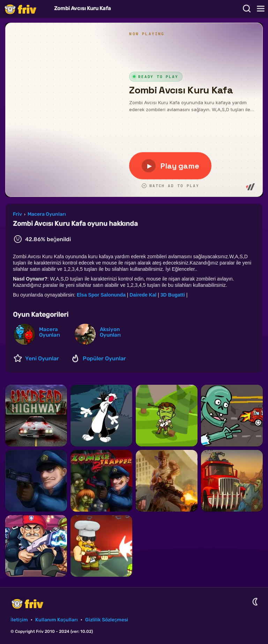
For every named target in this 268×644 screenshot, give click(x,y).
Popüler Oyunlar (104, 358)
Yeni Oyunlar (42, 358)
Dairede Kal (143, 295)
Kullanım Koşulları (57, 620)
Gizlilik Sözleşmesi (107, 620)
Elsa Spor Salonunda (102, 295)
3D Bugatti (173, 295)
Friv (26, 9)
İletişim (19, 620)
